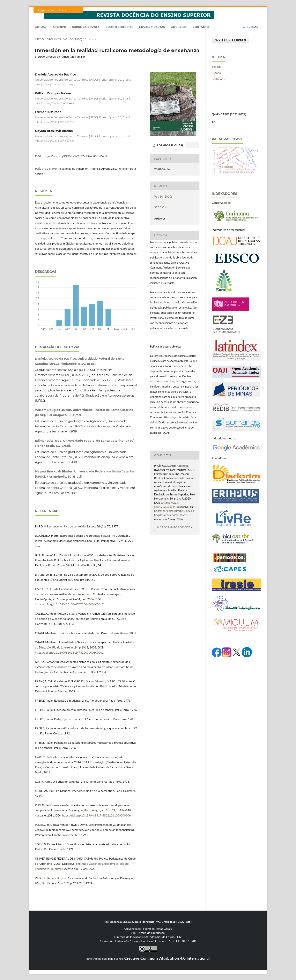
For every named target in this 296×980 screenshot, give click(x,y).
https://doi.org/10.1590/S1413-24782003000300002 (69, 652)
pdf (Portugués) (169, 145)
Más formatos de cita (174, 527)
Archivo (59, 27)
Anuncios (179, 27)
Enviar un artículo (230, 40)
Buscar (251, 27)
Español (217, 73)
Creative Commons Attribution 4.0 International (167, 958)
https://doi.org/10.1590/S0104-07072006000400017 (69, 604)
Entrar (63, 10)
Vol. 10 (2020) (73, 39)
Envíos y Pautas (152, 27)
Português (218, 79)
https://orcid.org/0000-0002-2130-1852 (55, 141)
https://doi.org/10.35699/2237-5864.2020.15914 (75, 156)
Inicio (39, 39)
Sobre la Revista (86, 27)
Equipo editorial (119, 27)
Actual (41, 27)
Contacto (201, 27)
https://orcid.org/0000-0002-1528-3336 (55, 122)
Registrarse (46, 10)
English (216, 67)
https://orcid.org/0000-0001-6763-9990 (55, 103)
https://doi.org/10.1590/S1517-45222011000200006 (96, 815)
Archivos (54, 39)
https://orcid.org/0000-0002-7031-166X (55, 85)
